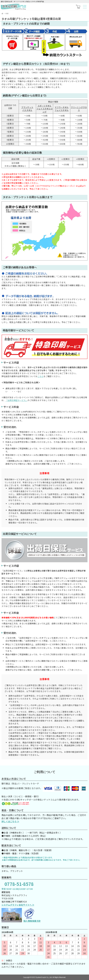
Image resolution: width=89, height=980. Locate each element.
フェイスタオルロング (44, 110)
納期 (7, 13)
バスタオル (27, 110)
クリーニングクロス (79, 109)
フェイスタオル (62, 110)
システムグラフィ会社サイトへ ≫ (18, 905)
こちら (41, 376)
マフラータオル (62, 107)
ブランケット (27, 107)
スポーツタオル (45, 106)
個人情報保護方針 (32, 921)
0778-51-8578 (19, 884)
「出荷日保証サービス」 (17, 400)
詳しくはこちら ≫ (10, 821)
